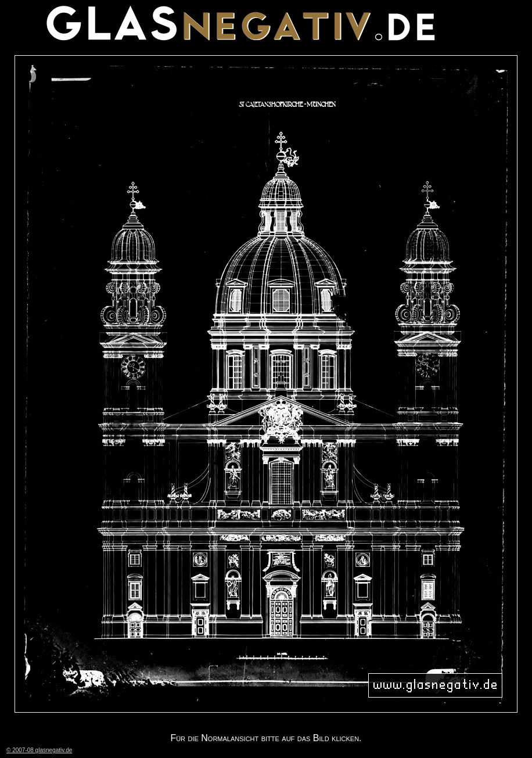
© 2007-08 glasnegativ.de (39, 750)
